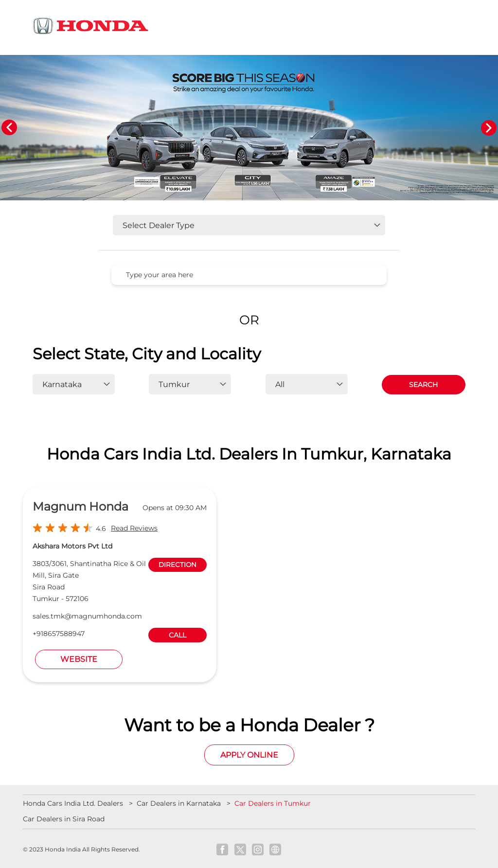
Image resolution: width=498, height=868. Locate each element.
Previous (9, 128)
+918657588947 (59, 634)
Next (489, 128)
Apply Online (249, 755)
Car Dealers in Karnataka (179, 803)
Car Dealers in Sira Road (64, 819)
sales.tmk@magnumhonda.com (87, 616)
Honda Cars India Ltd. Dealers (74, 803)
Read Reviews (134, 528)
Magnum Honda (80, 506)
